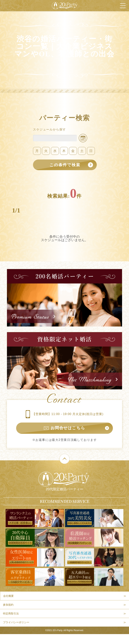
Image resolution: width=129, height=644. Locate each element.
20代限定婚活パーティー (64, 482)
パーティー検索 (100, 639)
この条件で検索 (64, 165)
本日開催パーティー (36, 639)
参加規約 (8, 606)
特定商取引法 (11, 614)
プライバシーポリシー (16, 623)
